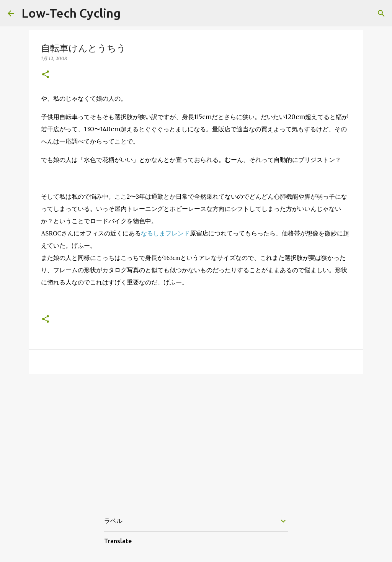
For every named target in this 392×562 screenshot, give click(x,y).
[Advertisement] (196, 439)
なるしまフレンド (165, 233)
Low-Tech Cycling (71, 13)
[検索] (381, 13)
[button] (46, 75)
